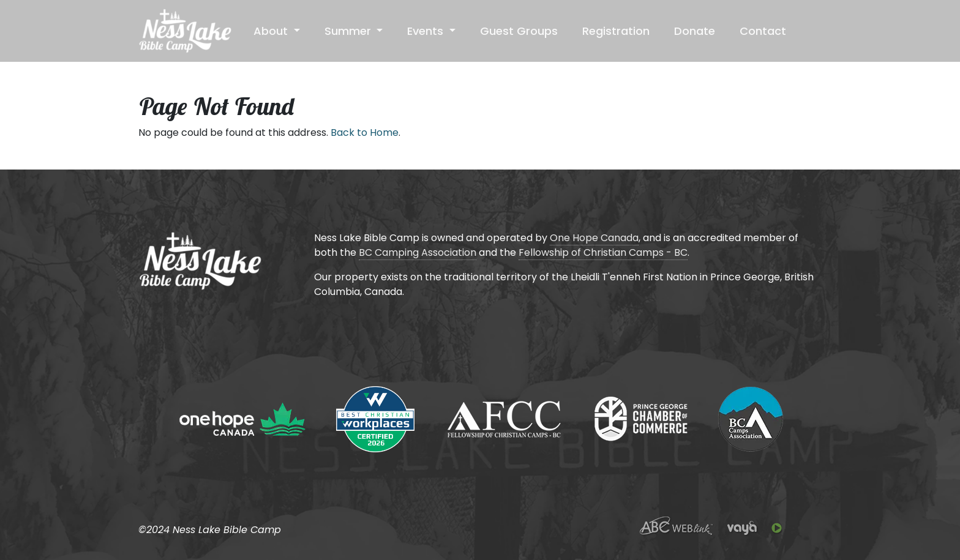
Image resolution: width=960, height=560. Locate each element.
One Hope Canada (594, 238)
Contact (763, 31)
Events (427, 31)
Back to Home (365, 133)
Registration (616, 31)
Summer (349, 31)
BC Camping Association (418, 252)
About (272, 31)
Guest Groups (519, 31)
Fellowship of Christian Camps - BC (603, 252)
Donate (695, 31)
